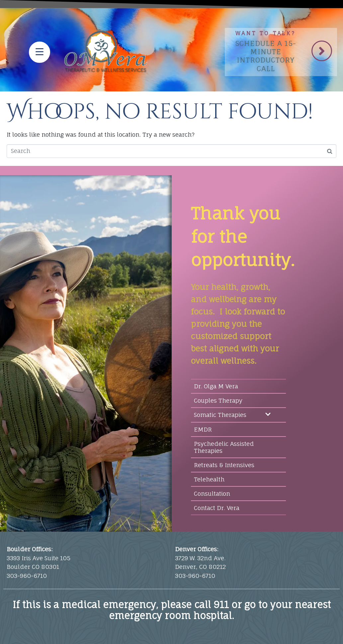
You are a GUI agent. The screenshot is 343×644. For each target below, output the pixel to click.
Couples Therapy (218, 400)
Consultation (212, 494)
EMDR (203, 429)
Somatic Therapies (232, 415)
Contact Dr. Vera (217, 508)
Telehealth (209, 479)
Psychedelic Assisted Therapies (224, 447)
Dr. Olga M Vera (216, 386)
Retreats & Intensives (224, 465)
